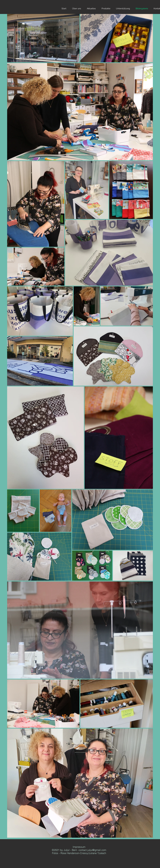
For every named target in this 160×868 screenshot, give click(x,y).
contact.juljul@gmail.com (92, 850)
